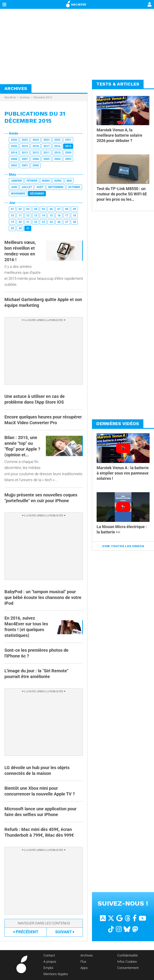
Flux (83, 962)
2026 (14, 140)
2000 (36, 165)
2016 (57, 146)
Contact (49, 955)
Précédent (26, 932)
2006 (36, 159)
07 (59, 209)
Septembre (56, 187)
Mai (69, 181)
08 (67, 209)
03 (28, 209)
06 (51, 209)
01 (12, 209)
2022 (57, 140)
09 (74, 209)
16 (59, 216)
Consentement (128, 968)
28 (74, 222)
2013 (25, 153)
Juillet (27, 187)
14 (43, 216)
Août (40, 187)
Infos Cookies (127, 962)
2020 (14, 146)
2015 (68, 146)
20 (20, 222)
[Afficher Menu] (4, 4)
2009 (68, 153)
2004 (57, 159)
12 (28, 216)
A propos (50, 962)
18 (74, 216)
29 (12, 228)
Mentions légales (56, 974)
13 (36, 216)
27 (67, 222)
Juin (14, 187)
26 (59, 222)
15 (51, 216)
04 (36, 209)
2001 (25, 165)
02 (20, 209)
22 (36, 222)
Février (32, 181)
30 (20, 228)
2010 (57, 153)
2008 (14, 159)
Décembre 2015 (43, 97)
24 (51, 222)
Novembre (18, 194)
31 (28, 228)
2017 (47, 146)
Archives (25, 97)
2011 (47, 153)
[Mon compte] (150, 5)
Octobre (74, 187)
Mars (46, 181)
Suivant (65, 932)
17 (67, 216)
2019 (25, 146)
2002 (14, 165)
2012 (36, 153)
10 (12, 216)
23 (43, 222)
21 (28, 222)
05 (43, 209)
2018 (36, 146)
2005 (47, 159)
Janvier (16, 181)
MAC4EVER (76, 4)
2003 (68, 159)
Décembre (37, 194)
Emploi (48, 968)
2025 (25, 140)
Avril (58, 181)
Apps (84, 968)
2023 (47, 140)
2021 (68, 140)
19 (12, 222)
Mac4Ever (10, 97)
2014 (14, 153)
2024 (36, 140)
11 (20, 216)
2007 (25, 159)
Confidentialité (128, 955)
